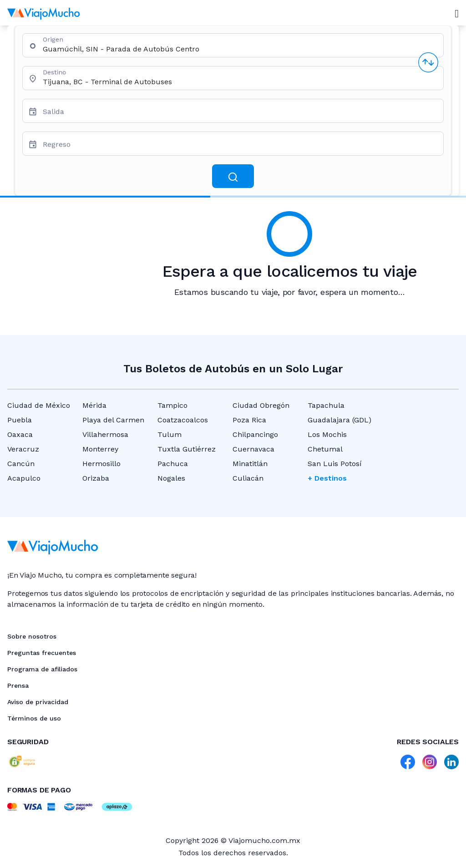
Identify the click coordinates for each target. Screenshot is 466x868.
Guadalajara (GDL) (339, 420)
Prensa (18, 685)
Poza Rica (249, 420)
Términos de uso (34, 718)
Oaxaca (20, 434)
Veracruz (23, 449)
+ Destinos (327, 478)
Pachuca (173, 464)
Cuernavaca (253, 449)
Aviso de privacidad (38, 702)
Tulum (170, 434)
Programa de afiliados (42, 669)
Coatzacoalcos (183, 420)
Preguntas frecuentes (42, 653)
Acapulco (24, 478)
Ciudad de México (39, 405)
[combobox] (239, 49)
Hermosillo (101, 464)
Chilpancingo (255, 434)
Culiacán (248, 478)
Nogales (171, 478)
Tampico (172, 405)
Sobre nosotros (32, 636)
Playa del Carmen (113, 420)
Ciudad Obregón (261, 405)
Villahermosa (105, 434)
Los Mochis (327, 434)
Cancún (21, 464)
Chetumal (325, 449)
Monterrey (100, 449)
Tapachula (326, 405)
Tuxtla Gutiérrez (187, 449)
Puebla (20, 420)
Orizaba (96, 478)
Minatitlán (250, 464)
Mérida (94, 405)
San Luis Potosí (335, 464)
